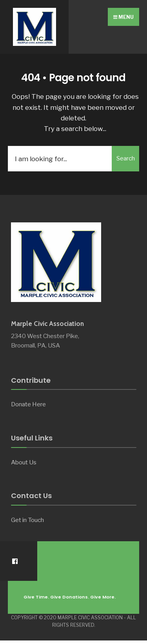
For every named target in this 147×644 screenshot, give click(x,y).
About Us (24, 462)
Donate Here (28, 404)
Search (126, 158)
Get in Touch (27, 520)
